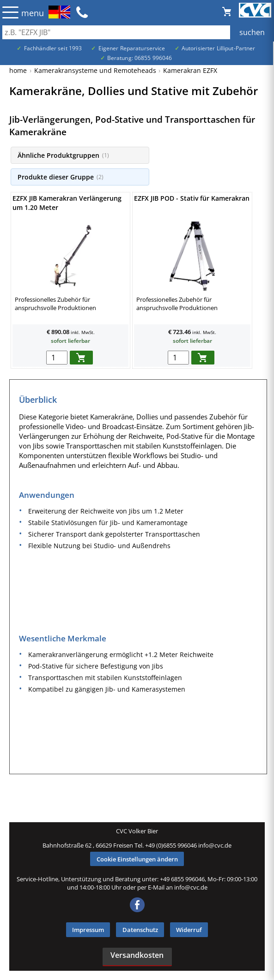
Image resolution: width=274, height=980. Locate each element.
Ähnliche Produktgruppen (63, 155)
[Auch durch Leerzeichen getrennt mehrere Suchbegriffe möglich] (137, 32)
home (18, 70)
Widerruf (189, 930)
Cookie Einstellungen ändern (137, 859)
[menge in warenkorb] (57, 358)
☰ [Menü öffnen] (10, 12)
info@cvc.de (215, 845)
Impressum (88, 930)
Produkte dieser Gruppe (61, 177)
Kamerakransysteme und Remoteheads (95, 70)
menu (33, 13)
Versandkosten (137, 955)
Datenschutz (140, 930)
